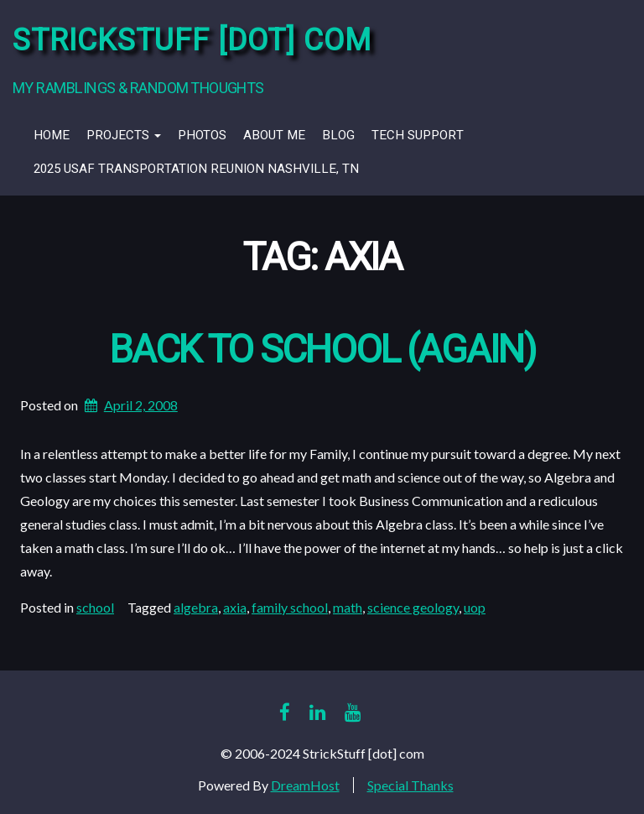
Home (52, 135)
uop (475, 607)
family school (290, 607)
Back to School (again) (322, 350)
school (95, 607)
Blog (338, 135)
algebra (196, 607)
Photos (202, 135)
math (348, 607)
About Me (274, 135)
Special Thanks (410, 785)
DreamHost (305, 785)
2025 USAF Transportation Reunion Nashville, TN (196, 169)
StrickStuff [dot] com (192, 41)
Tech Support (418, 135)
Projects (124, 135)
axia (235, 607)
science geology (413, 607)
